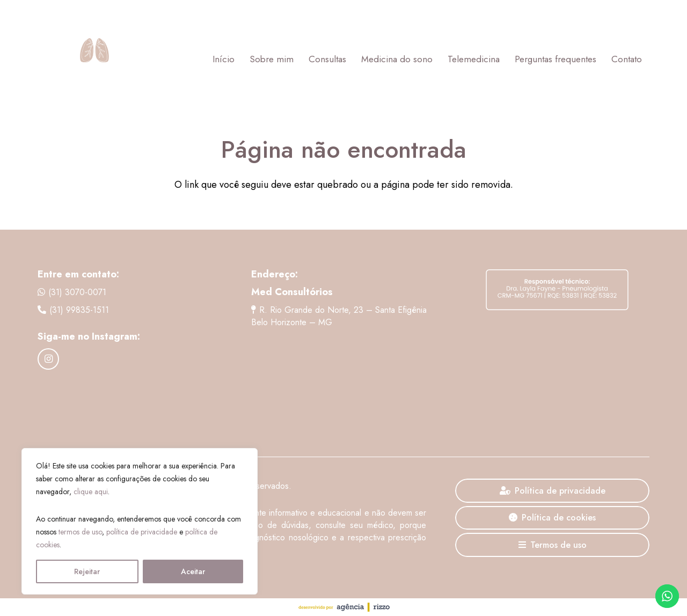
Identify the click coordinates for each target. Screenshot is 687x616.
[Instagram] (48, 359)
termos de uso (80, 532)
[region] (140, 521)
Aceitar (193, 571)
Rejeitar (87, 571)
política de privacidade (142, 532)
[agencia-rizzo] (343, 607)
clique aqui (91, 492)
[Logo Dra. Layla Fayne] (94, 59)
